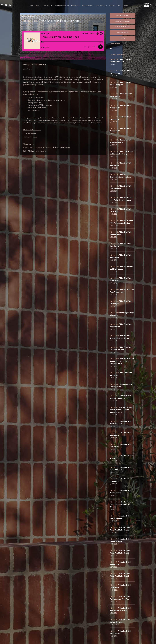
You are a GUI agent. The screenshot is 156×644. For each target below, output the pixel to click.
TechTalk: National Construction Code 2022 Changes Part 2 (122, 361)
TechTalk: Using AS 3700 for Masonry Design (122, 222)
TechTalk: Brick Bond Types (120, 434)
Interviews (26, 25)
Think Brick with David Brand (121, 374)
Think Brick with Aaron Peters (120, 632)
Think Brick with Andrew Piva (120, 446)
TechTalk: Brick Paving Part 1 (120, 130)
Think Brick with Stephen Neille (121, 233)
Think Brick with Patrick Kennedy (120, 517)
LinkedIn (56, 147)
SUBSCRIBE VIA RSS (123, 33)
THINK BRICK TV (101, 5)
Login (126, 5)
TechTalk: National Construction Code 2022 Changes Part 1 (121, 410)
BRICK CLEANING (88, 5)
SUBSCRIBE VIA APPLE (123, 15)
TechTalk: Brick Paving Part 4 (120, 72)
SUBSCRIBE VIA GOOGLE (123, 21)
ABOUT (39, 5)
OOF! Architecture (30, 133)
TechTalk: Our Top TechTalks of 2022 (122, 291)
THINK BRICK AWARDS (62, 5)
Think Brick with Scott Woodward (121, 141)
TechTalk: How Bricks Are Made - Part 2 (120, 552)
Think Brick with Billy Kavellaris (120, 492)
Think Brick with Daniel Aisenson (120, 423)
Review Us (123, 38)
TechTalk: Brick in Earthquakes (121, 480)
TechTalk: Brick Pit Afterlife (121, 457)
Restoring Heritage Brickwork (122, 314)
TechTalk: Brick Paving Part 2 (120, 118)
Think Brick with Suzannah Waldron (121, 348)
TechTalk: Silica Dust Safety (121, 245)
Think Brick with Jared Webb (121, 279)
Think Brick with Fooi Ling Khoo (121, 187)
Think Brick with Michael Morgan (120, 469)
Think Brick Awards (30, 137)
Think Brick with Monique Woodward (120, 397)
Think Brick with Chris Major (121, 302)
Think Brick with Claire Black (120, 586)
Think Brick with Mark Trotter (121, 325)
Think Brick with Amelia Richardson (121, 61)
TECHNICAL (75, 5)
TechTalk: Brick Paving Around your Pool (120, 598)
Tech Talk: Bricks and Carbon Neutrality (121, 153)
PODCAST (112, 5)
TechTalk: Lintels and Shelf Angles (121, 268)
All (111, 48)
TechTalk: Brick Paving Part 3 (120, 107)
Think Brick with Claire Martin (121, 95)
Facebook (67, 147)
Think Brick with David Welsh (121, 256)
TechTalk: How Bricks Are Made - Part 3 (120, 529)
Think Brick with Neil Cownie (121, 164)
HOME (32, 5)
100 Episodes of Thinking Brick (121, 385)
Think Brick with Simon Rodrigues (121, 84)
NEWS (120, 5)
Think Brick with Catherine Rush (120, 540)
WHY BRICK (48, 5)
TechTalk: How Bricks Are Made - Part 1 (120, 575)
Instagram (49, 147)
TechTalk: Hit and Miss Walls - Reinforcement (121, 199)
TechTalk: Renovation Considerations (120, 176)
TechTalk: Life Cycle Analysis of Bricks (120, 337)
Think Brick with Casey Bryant (121, 210)
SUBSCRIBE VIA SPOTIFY (123, 27)
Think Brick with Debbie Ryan (120, 563)
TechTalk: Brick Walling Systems (120, 621)
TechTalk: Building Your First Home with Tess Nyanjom (121, 504)
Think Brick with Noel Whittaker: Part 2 (120, 609)
